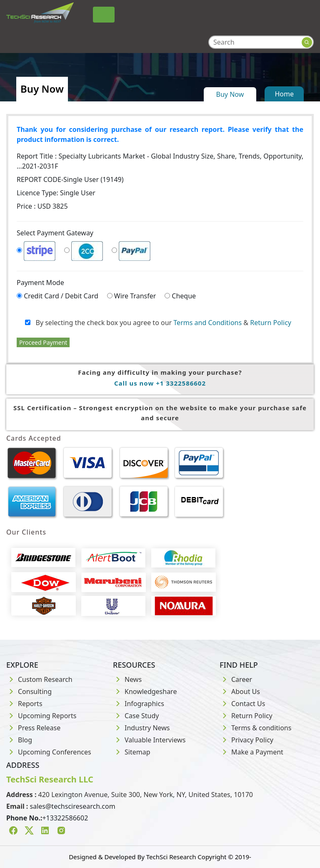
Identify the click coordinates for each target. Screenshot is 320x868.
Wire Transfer (135, 296)
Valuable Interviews (149, 740)
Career (236, 679)
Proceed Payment (43, 342)
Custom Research (39, 679)
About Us (240, 691)
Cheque (184, 296)
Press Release (33, 728)
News (127, 679)
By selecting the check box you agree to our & (158, 323)
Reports (24, 704)
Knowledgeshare (145, 691)
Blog (19, 740)
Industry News (141, 728)
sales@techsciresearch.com (73, 806)
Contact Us (242, 704)
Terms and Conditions (207, 323)
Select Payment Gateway (55, 233)
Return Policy (271, 323)
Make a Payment (251, 752)
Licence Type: (56, 193)
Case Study (136, 716)
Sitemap (132, 752)
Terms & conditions (255, 728)
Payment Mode (40, 283)
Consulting (29, 691)
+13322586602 (65, 818)
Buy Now (230, 94)
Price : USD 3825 (42, 206)
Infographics (139, 704)
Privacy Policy (246, 740)
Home (284, 94)
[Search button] (307, 42)
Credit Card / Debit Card (61, 296)
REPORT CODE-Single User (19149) (70, 179)
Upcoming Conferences (49, 752)
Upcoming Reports (41, 716)
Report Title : (160, 161)
